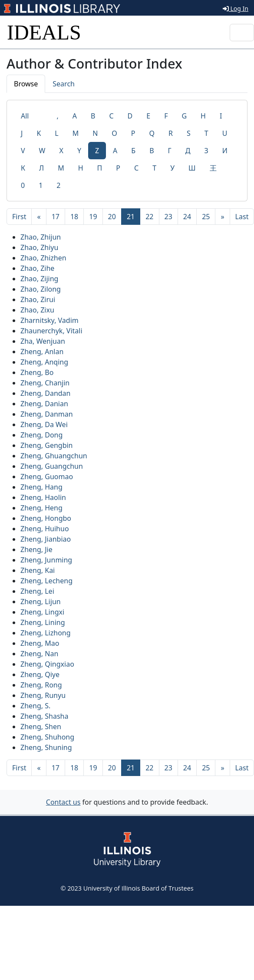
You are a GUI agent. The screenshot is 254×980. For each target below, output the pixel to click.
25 (206, 217)
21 (134, 216)
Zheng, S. (35, 706)
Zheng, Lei (37, 591)
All (25, 116)
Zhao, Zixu (37, 310)
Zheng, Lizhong (46, 633)
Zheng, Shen (41, 727)
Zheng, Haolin (43, 497)
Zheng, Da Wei (44, 424)
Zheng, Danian (44, 404)
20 (112, 217)
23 (168, 217)
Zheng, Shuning (46, 747)
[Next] (222, 217)
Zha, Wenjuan (43, 341)
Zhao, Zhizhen (43, 258)
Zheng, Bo (37, 372)
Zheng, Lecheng (46, 581)
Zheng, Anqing (44, 362)
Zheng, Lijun (41, 602)
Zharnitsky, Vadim (49, 320)
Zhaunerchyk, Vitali (51, 331)
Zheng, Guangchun (52, 466)
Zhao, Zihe (37, 268)
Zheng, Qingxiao (47, 664)
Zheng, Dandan (46, 393)
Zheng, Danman (47, 414)
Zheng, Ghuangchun (54, 456)
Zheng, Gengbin (47, 445)
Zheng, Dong (41, 435)
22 (149, 217)
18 (74, 217)
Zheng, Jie (36, 549)
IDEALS (44, 32)
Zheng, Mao (40, 643)
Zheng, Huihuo (45, 529)
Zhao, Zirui (38, 299)
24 (187, 217)
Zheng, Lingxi (42, 612)
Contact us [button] (63, 802)
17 (56, 217)
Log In (236, 8)
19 (93, 217)
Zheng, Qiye (40, 674)
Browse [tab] (26, 84)
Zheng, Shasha (44, 716)
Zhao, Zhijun (41, 237)
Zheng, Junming (46, 560)
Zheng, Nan (39, 654)
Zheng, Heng (41, 508)
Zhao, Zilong (41, 289)
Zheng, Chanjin (45, 383)
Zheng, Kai (38, 570)
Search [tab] (64, 84)
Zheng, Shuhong (47, 737)
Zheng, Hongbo (46, 518)
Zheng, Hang (41, 487)
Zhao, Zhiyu (39, 247)
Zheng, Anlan (42, 352)
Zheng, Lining (43, 622)
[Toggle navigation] (242, 33)
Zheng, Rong (41, 685)
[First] (19, 217)
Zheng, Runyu (43, 695)
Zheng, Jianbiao (46, 539)
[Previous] (39, 217)
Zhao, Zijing (39, 279)
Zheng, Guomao (47, 477)
